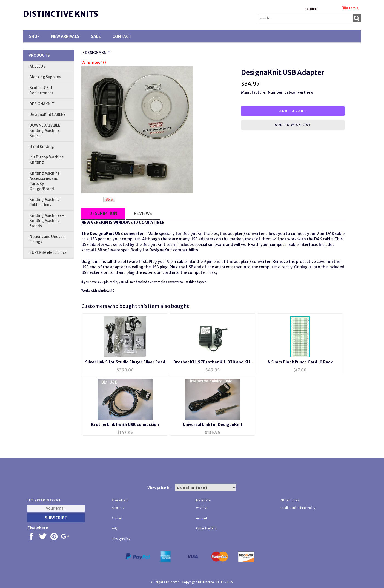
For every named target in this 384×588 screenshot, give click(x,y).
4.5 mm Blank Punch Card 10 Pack (300, 362)
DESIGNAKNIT (42, 104)
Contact (122, 36)
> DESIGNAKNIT (96, 53)
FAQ (115, 528)
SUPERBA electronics (48, 253)
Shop (34, 36)
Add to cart (293, 111)
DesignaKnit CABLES (48, 115)
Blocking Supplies (45, 77)
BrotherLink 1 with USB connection (125, 425)
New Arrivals (65, 36)
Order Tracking (206, 528)
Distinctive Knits (61, 14)
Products (39, 55)
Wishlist (201, 508)
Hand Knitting (42, 147)
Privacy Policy (121, 539)
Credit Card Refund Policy (298, 508)
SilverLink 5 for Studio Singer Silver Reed (125, 362)
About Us (37, 66)
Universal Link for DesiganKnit (213, 425)
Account (311, 9)
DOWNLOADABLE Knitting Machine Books (45, 131)
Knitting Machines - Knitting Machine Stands (47, 221)
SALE (96, 36)
